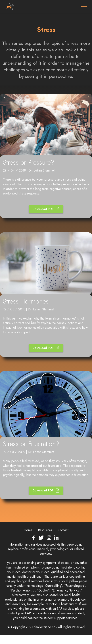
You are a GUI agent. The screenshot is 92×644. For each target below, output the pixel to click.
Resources (45, 537)
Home (28, 537)
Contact (63, 537)
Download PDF (46, 216)
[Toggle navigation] (84, 6)
